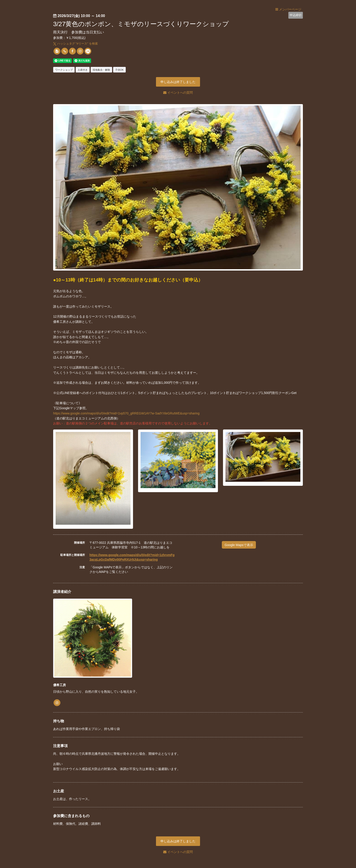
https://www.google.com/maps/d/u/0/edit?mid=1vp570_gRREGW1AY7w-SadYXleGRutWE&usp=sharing (126, 413)
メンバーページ (288, 9)
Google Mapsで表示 (239, 545)
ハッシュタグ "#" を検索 (75, 44)
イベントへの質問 (178, 93)
